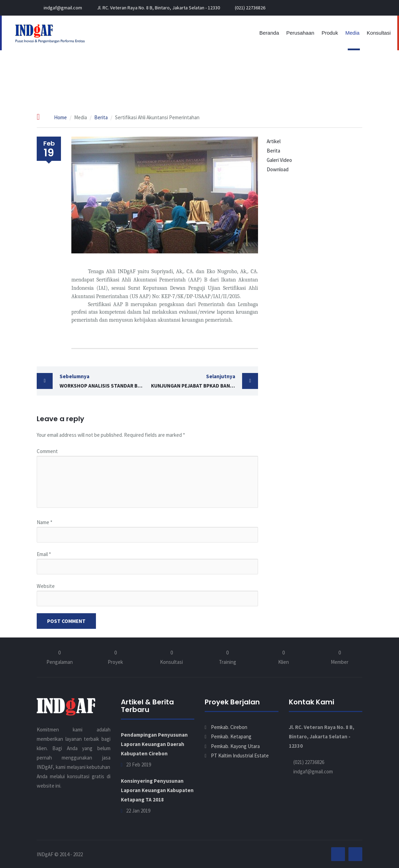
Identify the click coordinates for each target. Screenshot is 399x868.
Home (60, 117)
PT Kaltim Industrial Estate (240, 756)
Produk (330, 33)
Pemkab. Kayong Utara (235, 746)
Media (352, 33)
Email (44, 554)
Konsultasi (379, 33)
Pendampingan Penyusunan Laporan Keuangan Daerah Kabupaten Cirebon (154, 744)
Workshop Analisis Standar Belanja (104, 380)
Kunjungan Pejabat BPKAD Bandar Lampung (205, 380)
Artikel (274, 141)
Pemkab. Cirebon (229, 727)
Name (45, 522)
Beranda (269, 33)
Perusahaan (300, 33)
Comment (47, 451)
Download (278, 169)
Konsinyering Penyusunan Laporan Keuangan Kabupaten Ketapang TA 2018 (157, 790)
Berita (101, 117)
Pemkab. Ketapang (231, 736)
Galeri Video (279, 160)
